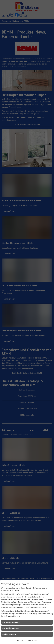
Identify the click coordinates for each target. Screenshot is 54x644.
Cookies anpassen (9, 634)
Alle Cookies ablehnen (10, 628)
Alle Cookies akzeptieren (11, 622)
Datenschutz (32, 640)
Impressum (21, 640)
